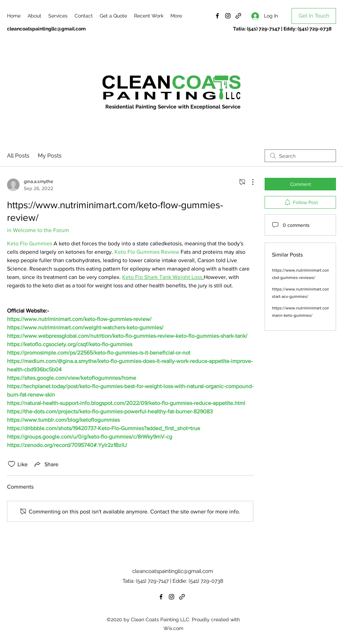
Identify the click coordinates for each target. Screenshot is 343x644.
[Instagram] (228, 16)
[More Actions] (249, 182)
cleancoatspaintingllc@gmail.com (46, 29)
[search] (300, 156)
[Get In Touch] (314, 16)
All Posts (18, 156)
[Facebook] (217, 16)
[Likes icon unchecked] (12, 464)
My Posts (50, 156)
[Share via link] (46, 464)
